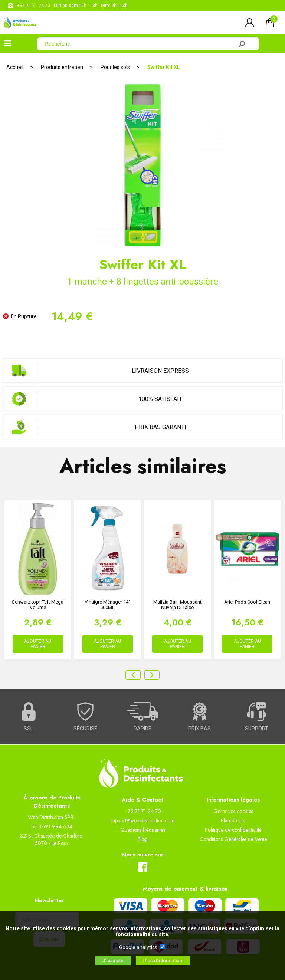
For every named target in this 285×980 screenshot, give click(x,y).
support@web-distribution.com (142, 820)
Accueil (15, 67)
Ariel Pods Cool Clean (247, 602)
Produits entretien (62, 67)
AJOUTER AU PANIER (38, 644)
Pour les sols (115, 67)
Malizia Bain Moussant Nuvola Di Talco (177, 605)
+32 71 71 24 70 (34, 6)
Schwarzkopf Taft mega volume (38, 605)
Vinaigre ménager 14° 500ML (107, 605)
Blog (143, 839)
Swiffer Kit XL (164, 67)
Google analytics (138, 947)
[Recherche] (140, 44)
